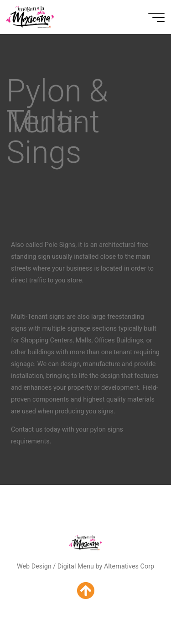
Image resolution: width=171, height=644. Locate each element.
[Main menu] (156, 17)
